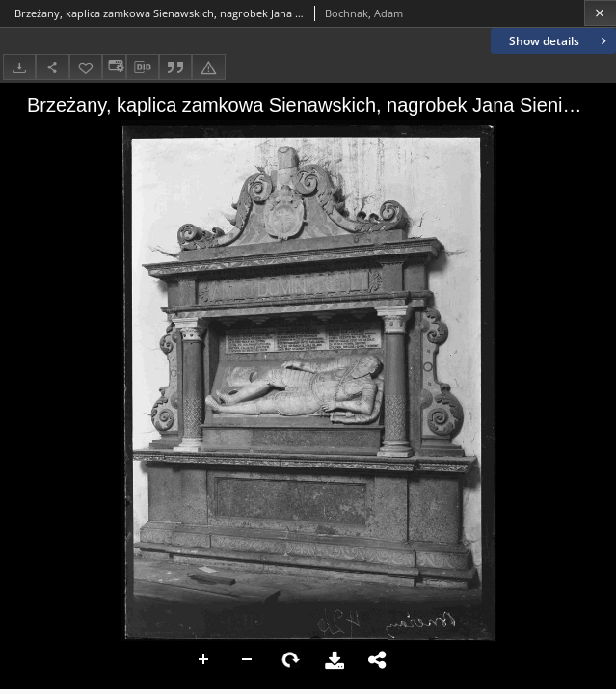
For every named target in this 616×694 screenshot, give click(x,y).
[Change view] (114, 67)
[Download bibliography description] (143, 67)
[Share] (52, 67)
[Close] (600, 13)
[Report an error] (208, 67)
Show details (560, 41)
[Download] (19, 67)
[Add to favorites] (86, 67)
